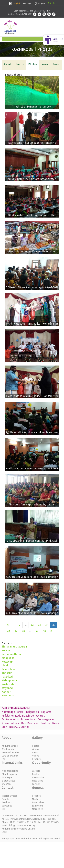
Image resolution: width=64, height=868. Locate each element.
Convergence (46, 719)
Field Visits (38, 781)
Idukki (5, 666)
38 (23, 631)
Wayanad (7, 688)
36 (9, 631)
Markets (36, 799)
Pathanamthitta (11, 654)
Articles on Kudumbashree (18, 716)
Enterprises (38, 802)
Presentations (10, 723)
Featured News (50, 723)
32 (32, 625)
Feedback (7, 802)
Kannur (6, 692)
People (5, 799)
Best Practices (30, 723)
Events (20, 64)
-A (48, 3)
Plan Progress (9, 774)
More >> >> (38, 809)
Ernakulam (8, 669)
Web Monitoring (10, 771)
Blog (4, 727)
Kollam (6, 650)
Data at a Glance (10, 756)
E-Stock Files (8, 781)
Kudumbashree (10, 746)
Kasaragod (8, 695)
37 (16, 631)
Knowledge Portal (12, 712)
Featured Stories (10, 752)
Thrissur (7, 673)
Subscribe (7, 806)
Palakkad (7, 677)
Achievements (10, 719)
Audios (35, 756)
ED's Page (7, 777)
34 (47, 625)
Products (37, 759)
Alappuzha (8, 658)
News (45, 64)
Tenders (36, 774)
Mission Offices (10, 796)
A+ (54, 3)
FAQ (4, 759)
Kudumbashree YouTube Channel (19, 829)
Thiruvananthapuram (15, 647)
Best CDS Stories (19, 727)
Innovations (28, 719)
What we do (8, 749)
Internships (38, 777)
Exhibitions (38, 806)
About (7, 64)
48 (44, 631)
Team (56, 64)
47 (37, 631)
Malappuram (9, 680)
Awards (41, 716)
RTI (3, 809)
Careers (36, 771)
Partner (36, 784)
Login (4, 832)
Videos (35, 749)
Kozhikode (8, 684)
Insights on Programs (38, 712)
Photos (32, 64)
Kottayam (7, 662)
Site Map (6, 784)
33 (40, 625)
